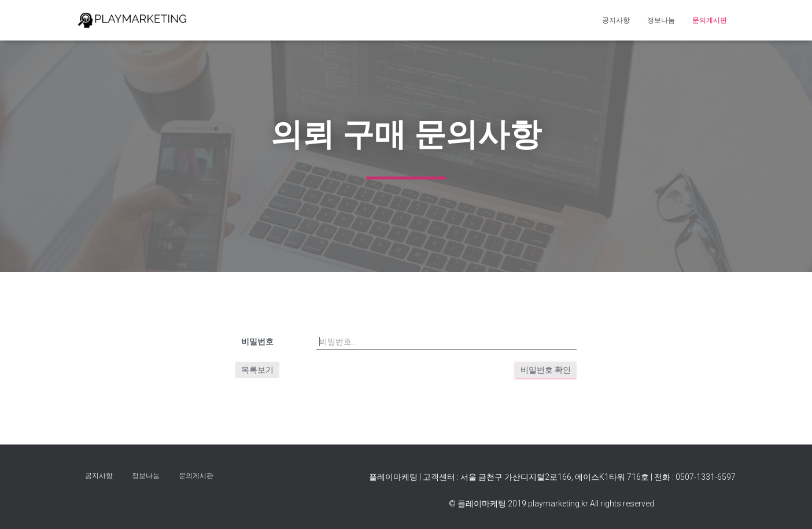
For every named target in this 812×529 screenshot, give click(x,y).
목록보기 (257, 370)
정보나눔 (661, 20)
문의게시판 (710, 20)
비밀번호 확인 (546, 370)
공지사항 (616, 20)
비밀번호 (257, 341)
